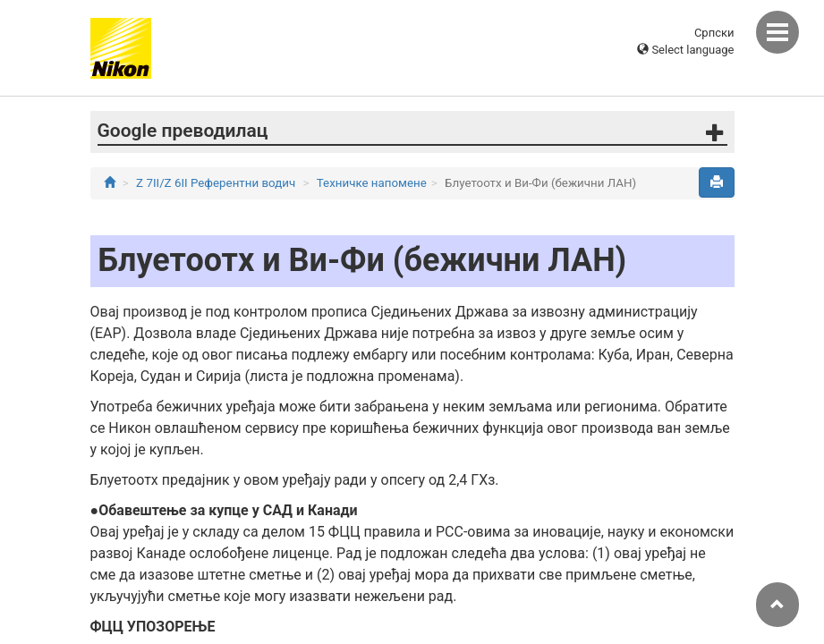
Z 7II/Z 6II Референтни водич (216, 183)
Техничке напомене (372, 183)
